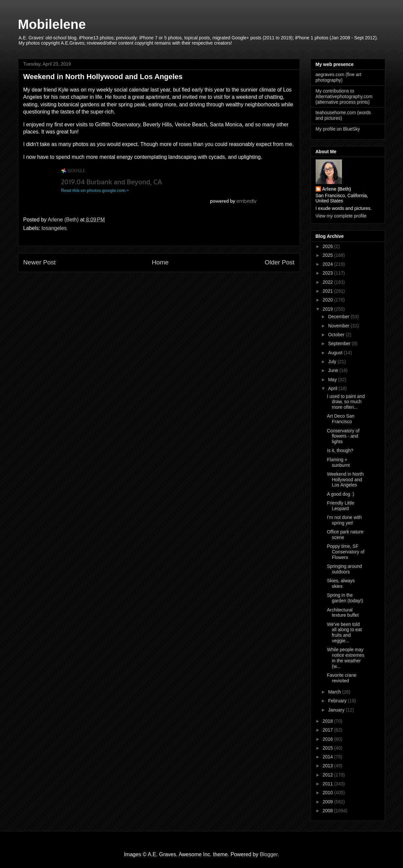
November (339, 326)
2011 (328, 784)
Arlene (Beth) (337, 189)
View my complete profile (341, 216)
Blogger (269, 854)
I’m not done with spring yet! (344, 520)
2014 (328, 757)
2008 (328, 811)
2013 (328, 766)
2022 (328, 282)
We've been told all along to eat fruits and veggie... (344, 632)
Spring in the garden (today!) (345, 598)
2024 (328, 264)
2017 (328, 730)
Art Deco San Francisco (340, 419)
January (337, 710)
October (337, 335)
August (336, 353)
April (333, 388)
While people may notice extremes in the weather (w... (346, 658)
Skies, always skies (341, 583)
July (333, 362)
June (334, 370)
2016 (328, 739)
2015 (328, 748)
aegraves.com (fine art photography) (338, 77)
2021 (328, 291)
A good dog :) (340, 494)
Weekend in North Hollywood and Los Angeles (345, 480)
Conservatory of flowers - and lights (343, 436)
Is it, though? (340, 450)
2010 (328, 793)
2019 (328, 309)
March (335, 692)
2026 (328, 246)
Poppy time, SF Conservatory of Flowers (346, 552)
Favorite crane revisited (341, 678)
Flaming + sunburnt (338, 462)
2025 (328, 255)
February (338, 701)
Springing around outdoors (344, 569)
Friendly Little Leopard (340, 506)
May (333, 380)
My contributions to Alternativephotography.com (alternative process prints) (344, 96)
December (339, 317)
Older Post (280, 262)
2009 (328, 802)
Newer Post (40, 262)
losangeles (54, 228)
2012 (328, 775)
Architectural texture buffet (343, 613)
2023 (328, 273)
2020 (328, 300)
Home (160, 262)
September (340, 343)
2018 (328, 721)
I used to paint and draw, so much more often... (346, 402)
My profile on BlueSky (338, 129)
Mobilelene (52, 24)
